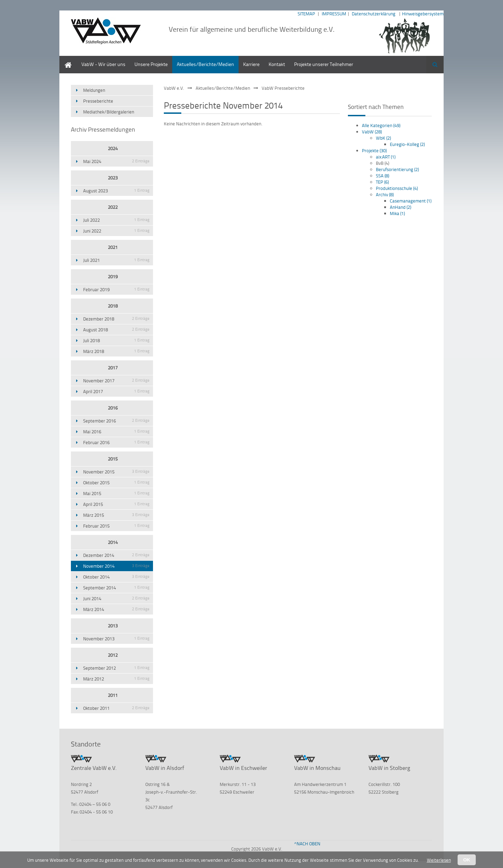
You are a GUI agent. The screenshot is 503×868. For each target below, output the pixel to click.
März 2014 (116, 609)
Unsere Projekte (151, 64)
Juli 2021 (116, 260)
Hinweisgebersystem (423, 14)
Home (66, 59)
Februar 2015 (116, 526)
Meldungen (94, 90)
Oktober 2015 (116, 483)
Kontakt (277, 64)
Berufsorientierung (397, 169)
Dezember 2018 (116, 319)
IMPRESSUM (334, 14)
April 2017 (116, 391)
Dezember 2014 (116, 555)
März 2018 (116, 351)
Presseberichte (98, 101)
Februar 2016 (116, 442)
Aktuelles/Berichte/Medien (205, 64)
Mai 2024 (116, 161)
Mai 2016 (116, 432)
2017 (113, 368)
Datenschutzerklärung (374, 14)
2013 (113, 626)
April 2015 (116, 504)
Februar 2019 (116, 289)
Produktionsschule (397, 188)
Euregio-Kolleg (407, 144)
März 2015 (116, 515)
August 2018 (116, 330)
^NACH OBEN (307, 844)
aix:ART (386, 157)
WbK (383, 138)
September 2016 (116, 421)
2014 (113, 542)
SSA (382, 176)
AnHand (400, 207)
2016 (113, 408)
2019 (113, 277)
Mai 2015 (116, 493)
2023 (113, 178)
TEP (382, 182)
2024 (113, 148)
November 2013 (116, 639)
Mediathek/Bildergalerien (109, 112)
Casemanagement (411, 201)
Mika (397, 213)
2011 (113, 695)
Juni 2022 (116, 231)
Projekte (374, 150)
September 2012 (116, 668)
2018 (113, 306)
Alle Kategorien (381, 125)
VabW (372, 132)
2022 (113, 207)
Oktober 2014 (116, 577)
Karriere (251, 64)
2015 (113, 459)
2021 (113, 247)
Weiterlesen (439, 860)
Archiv (385, 194)
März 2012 (116, 679)
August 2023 (116, 191)
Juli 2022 (116, 220)
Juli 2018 (116, 340)
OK (467, 860)
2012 (113, 655)
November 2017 (116, 381)
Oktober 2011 (116, 708)
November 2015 (116, 472)
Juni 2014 (116, 598)
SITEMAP (306, 14)
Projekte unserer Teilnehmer (324, 64)
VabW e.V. (174, 88)
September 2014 (116, 588)
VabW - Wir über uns (103, 64)
